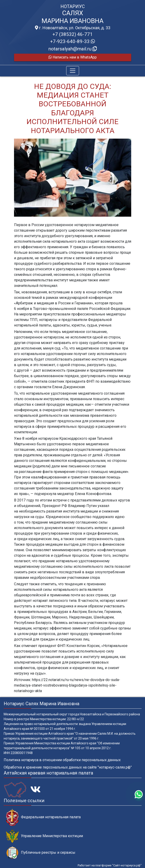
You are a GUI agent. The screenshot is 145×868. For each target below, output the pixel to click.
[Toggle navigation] (73, 71)
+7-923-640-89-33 (72, 41)
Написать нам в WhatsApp (73, 57)
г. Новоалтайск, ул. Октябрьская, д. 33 (73, 28)
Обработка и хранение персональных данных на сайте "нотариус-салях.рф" (68, 767)
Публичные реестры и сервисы (41, 853)
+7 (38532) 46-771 (72, 34)
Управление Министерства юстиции (44, 836)
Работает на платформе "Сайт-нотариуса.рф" (110, 865)
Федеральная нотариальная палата (43, 817)
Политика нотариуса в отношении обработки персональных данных (62, 760)
